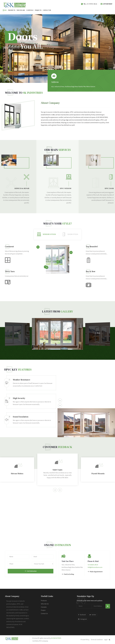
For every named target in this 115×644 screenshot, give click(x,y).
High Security (19, 398)
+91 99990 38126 (93, 565)
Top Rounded (92, 247)
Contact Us (44, 614)
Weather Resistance (22, 380)
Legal (106, 640)
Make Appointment (95, 572)
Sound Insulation (21, 417)
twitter (93, 615)
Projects (38, 10)
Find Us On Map (68, 574)
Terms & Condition (97, 640)
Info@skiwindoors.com (95, 567)
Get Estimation (31, 571)
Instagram (83, 619)
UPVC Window (66, 188)
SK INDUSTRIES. (56, 638)
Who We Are (21, 10)
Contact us (47, 10)
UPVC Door (109, 188)
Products (12, 10)
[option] (31, 403)
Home (5, 10)
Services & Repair (22, 188)
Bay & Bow (91, 271)
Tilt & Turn (10, 271)
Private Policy (85, 640)
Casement (9, 247)
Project (43, 610)
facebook (82, 615)
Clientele (30, 10)
